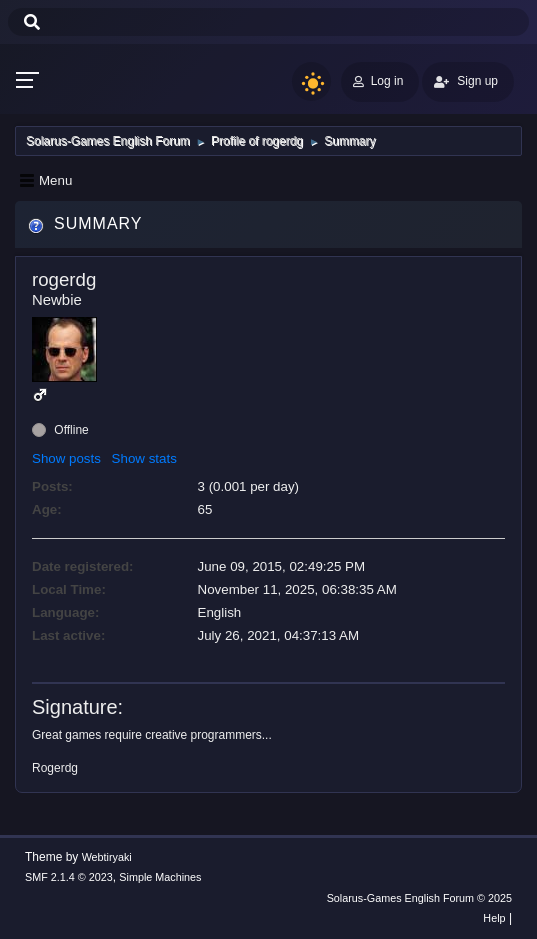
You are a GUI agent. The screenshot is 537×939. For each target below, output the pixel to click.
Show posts (66, 458)
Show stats (144, 458)
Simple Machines (160, 877)
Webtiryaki (107, 857)
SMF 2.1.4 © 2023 (69, 877)
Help (494, 918)
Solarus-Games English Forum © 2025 (419, 898)
